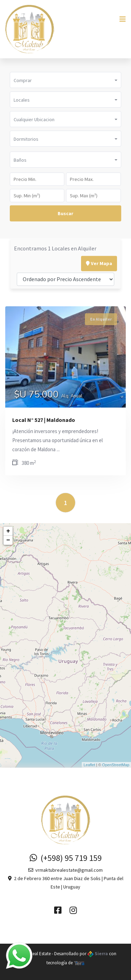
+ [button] (8, 531)
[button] (65, 80)
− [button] (8, 540)
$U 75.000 (48, 395)
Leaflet (89, 765)
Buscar (65, 213)
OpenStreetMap (116, 765)
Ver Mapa (99, 246)
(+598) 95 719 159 (66, 858)
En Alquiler (101, 319)
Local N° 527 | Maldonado (44, 420)
